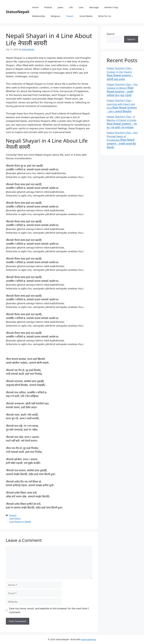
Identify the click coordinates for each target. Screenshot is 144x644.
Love (81, 7)
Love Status (15, 518)
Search (111, 34)
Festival (48, 7)
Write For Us (105, 16)
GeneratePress (89, 639)
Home (35, 7)
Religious (55, 16)
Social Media (86, 16)
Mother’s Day (111, 7)
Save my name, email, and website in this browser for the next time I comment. (49, 610)
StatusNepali (18, 12)
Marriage (94, 7)
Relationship (39, 16)
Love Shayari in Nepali (20, 522)
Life (71, 7)
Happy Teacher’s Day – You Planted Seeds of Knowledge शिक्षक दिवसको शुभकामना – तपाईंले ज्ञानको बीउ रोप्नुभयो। (122, 140)
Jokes (61, 7)
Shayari (70, 16)
